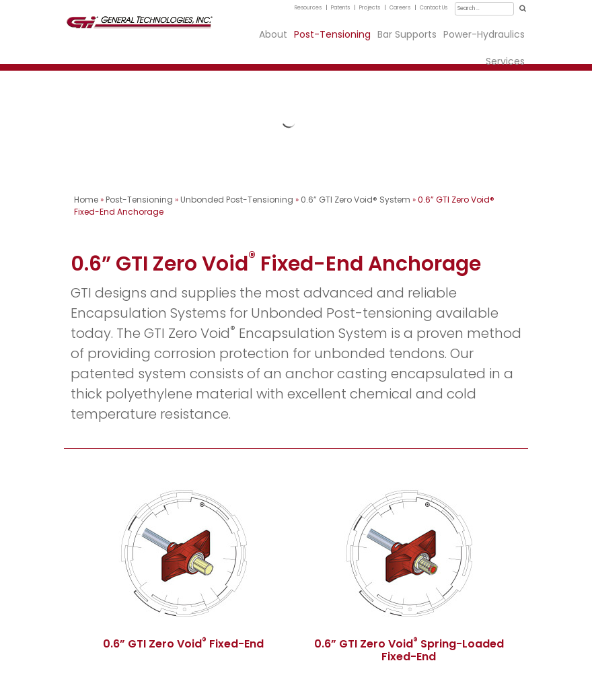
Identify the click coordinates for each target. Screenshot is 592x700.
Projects (370, 8)
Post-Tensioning (332, 34)
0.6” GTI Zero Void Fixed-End (183, 644)
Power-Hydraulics (484, 34)
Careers (400, 8)
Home (86, 200)
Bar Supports (407, 34)
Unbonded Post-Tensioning (237, 200)
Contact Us (434, 8)
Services (505, 61)
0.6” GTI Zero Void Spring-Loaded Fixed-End (409, 650)
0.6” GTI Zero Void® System (356, 200)
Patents (340, 8)
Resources (308, 8)
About (273, 34)
